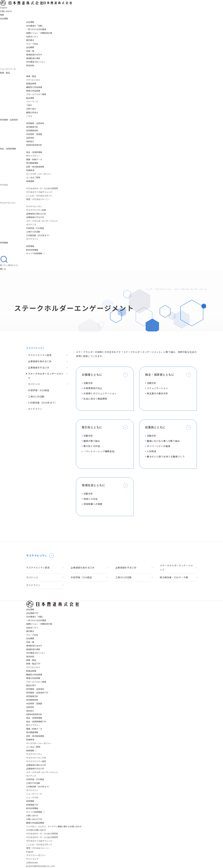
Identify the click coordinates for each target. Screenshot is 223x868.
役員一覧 (30, 51)
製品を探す (31, 685)
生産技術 (30, 138)
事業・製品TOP (33, 664)
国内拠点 (30, 40)
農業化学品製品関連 (35, 823)
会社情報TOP (32, 613)
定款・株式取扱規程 (35, 167)
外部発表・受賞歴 (34, 134)
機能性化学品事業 (34, 87)
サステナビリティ (8, 203)
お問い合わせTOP (34, 819)
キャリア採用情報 (35, 253)
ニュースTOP (32, 797)
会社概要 (30, 47)
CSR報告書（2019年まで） (38, 235)
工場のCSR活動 (33, 232)
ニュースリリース (8, 69)
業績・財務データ (34, 159)
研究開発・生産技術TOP (37, 693)
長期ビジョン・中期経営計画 (39, 33)
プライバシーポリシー (36, 855)
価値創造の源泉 (33, 58)
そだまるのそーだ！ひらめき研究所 (42, 188)
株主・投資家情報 (8, 149)
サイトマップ (32, 859)
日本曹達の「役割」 (35, 26)
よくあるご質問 (33, 177)
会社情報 (4, 18)
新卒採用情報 (32, 250)
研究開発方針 (32, 127)
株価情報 (30, 181)
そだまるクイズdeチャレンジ (39, 192)
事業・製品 (5, 73)
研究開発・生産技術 (9, 120)
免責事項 (30, 170)
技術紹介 (30, 141)
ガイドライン (32, 239)
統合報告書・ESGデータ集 (174, 577)
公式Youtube (32, 862)
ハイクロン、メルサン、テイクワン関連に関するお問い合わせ (54, 826)
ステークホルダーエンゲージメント (42, 221)
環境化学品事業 (33, 91)
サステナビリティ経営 (36, 210)
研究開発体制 (32, 130)
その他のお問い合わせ (36, 830)
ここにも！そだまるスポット (39, 196)
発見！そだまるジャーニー (38, 199)
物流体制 (30, 65)
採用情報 (4, 243)
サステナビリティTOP (36, 758)
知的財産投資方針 (34, 145)
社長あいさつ (32, 36)
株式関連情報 (32, 163)
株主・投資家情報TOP (36, 722)
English (30, 852)
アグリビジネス (33, 80)
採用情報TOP (32, 805)
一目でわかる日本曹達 (36, 29)
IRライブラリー (33, 156)
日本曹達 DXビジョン (36, 62)
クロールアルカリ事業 (36, 94)
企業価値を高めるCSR (36, 214)
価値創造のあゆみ (34, 55)
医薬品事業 (31, 83)
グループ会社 (32, 44)
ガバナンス (31, 224)
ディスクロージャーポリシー (39, 174)
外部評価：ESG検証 (35, 228)
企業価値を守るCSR (35, 217)
